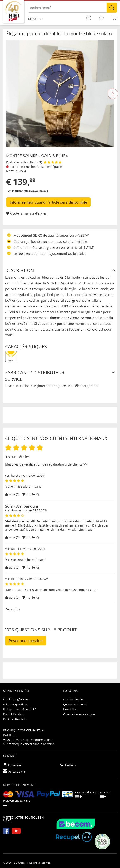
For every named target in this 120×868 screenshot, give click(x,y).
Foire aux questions (15, 704)
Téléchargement (86, 386)
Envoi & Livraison (14, 714)
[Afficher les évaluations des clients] (53, 162)
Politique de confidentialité (20, 709)
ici (26, 740)
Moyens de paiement (19, 785)
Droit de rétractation (16, 719)
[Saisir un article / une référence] (72, 8)
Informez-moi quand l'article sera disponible (48, 202)
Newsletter (70, 709)
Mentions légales (73, 699)
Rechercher (112, 8)
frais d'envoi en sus (35, 191)
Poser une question (26, 641)
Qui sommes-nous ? (75, 704)
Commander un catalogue (79, 714)
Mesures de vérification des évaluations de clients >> (46, 464)
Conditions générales (16, 699)
